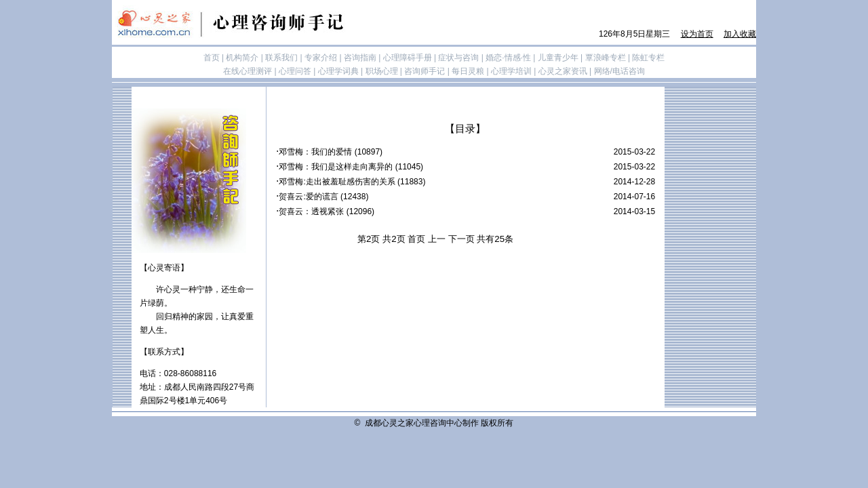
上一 (437, 239)
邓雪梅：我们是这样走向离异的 (336, 167)
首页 (416, 239)
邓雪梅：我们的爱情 (315, 152)
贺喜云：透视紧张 (311, 211)
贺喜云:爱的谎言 (308, 197)
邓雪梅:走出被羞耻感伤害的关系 (337, 182)
